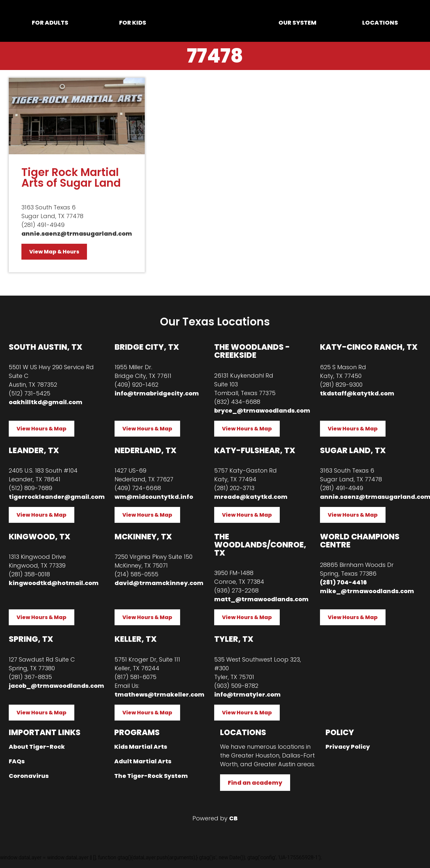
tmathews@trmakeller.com (160, 694)
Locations (380, 23)
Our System (297, 23)
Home (215, 22)
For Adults (50, 23)
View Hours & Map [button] (42, 429)
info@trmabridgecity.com (157, 393)
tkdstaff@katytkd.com (357, 393)
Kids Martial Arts (141, 747)
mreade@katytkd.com (251, 497)
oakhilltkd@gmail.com (46, 402)
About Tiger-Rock (37, 747)
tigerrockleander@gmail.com (57, 497)
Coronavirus (29, 776)
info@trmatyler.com (247, 694)
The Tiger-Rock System (151, 776)
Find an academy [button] (255, 783)
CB (233, 818)
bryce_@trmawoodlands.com (262, 411)
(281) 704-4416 (343, 582)
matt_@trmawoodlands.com (261, 599)
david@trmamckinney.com (159, 583)
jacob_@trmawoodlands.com (56, 686)
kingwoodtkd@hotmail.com (54, 583)
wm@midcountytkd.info (154, 497)
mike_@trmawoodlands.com (367, 591)
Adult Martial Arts (143, 761)
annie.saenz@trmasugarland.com (77, 234)
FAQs (17, 761)
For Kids (133, 23)
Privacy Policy (348, 747)
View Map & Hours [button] (54, 252)
